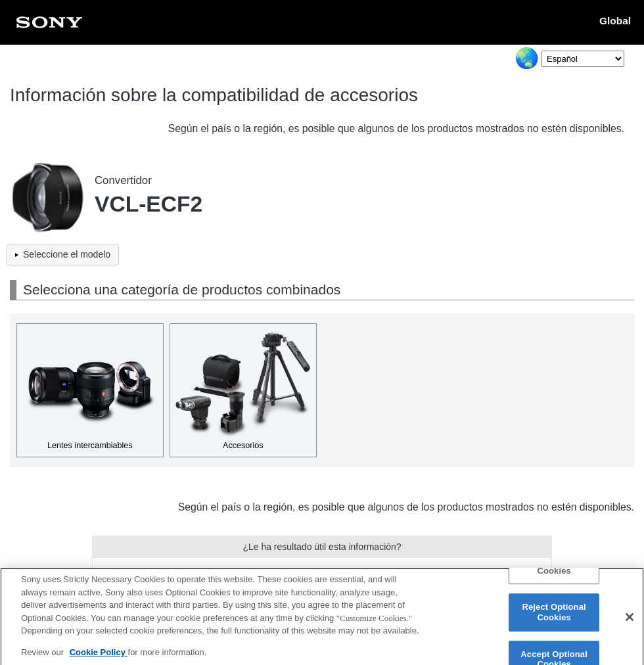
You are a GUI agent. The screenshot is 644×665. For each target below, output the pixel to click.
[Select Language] (583, 59)
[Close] (630, 625)
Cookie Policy (99, 659)
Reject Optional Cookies (554, 620)
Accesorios (243, 446)
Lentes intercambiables (90, 446)
